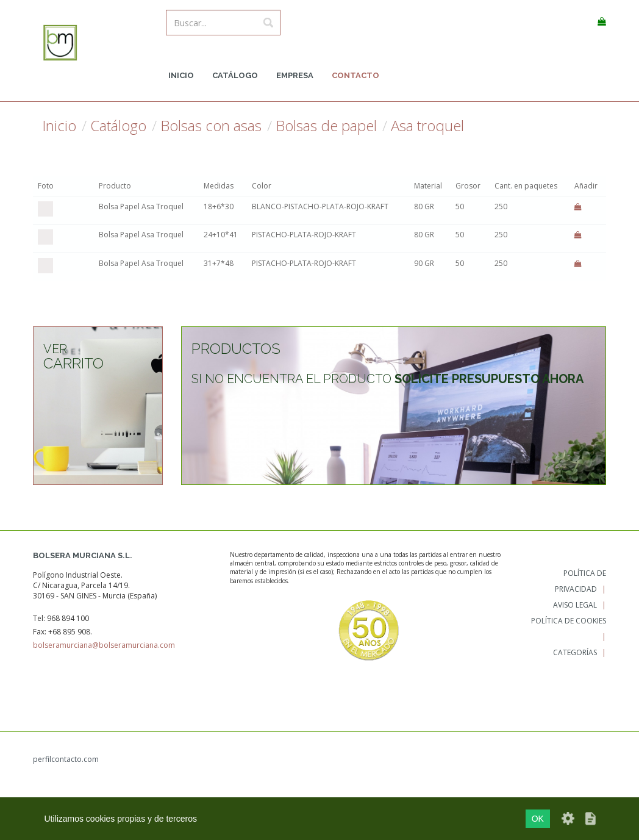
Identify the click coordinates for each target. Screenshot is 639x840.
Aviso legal (575, 605)
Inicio (181, 75)
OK (538, 819)
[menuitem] (181, 76)
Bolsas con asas (211, 126)
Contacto (355, 75)
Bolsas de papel (326, 126)
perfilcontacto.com (66, 759)
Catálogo (235, 75)
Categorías (575, 652)
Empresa (295, 75)
